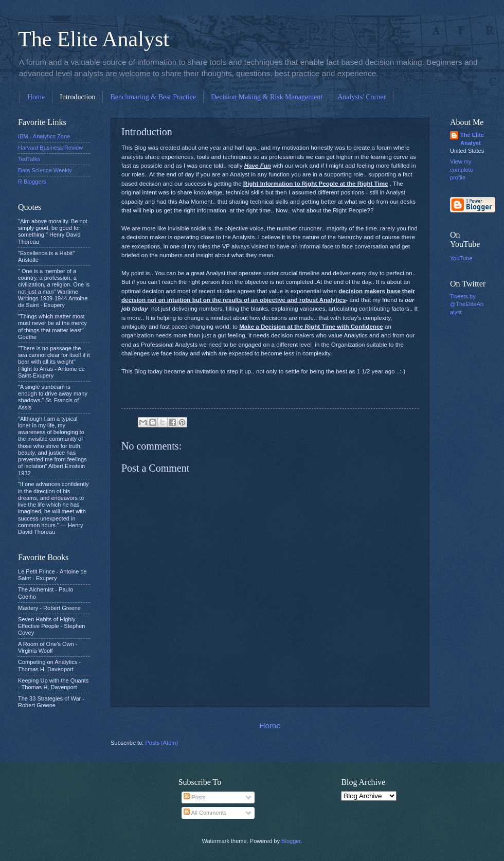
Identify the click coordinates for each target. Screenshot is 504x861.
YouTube (461, 258)
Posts (195, 797)
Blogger (291, 841)
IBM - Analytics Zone (44, 136)
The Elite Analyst (94, 39)
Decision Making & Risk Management (267, 97)
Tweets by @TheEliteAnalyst (467, 304)
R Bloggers (32, 182)
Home (36, 97)
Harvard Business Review (50, 148)
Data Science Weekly (45, 170)
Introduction (77, 97)
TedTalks (29, 159)
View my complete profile (462, 169)
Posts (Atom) (161, 743)
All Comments (205, 813)
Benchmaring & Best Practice (153, 97)
